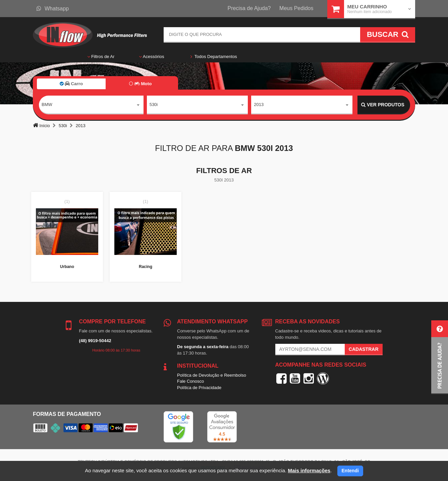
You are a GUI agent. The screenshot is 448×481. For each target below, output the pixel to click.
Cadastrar (364, 349)
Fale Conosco (190, 381)
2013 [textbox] (259, 104)
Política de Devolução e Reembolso (212, 375)
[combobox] (91, 105)
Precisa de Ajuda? (249, 8)
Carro (71, 84)
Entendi (350, 471)
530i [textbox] (154, 104)
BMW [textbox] (47, 104)
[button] (440, 357)
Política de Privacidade (199, 388)
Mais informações (309, 470)
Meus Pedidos (296, 8)
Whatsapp (53, 9)
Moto (140, 84)
